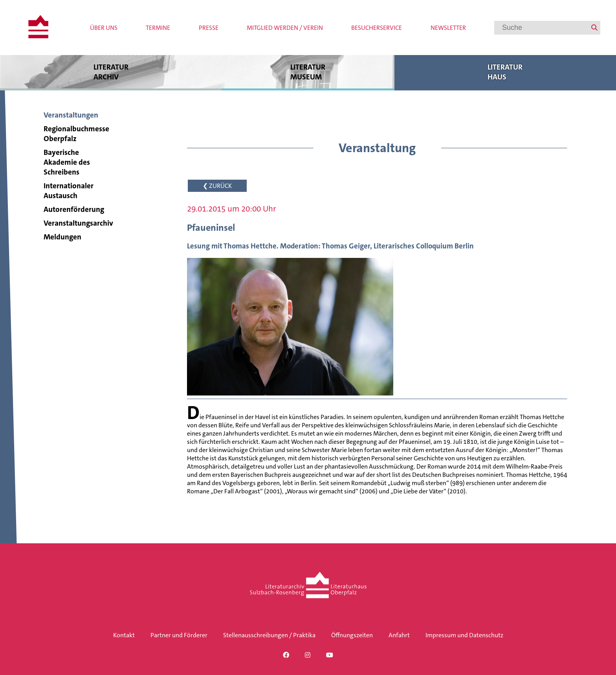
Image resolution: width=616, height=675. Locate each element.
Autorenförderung (74, 209)
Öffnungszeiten (352, 635)
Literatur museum (308, 72)
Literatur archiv (111, 72)
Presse (209, 28)
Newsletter (448, 28)
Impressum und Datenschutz (464, 635)
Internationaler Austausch (69, 191)
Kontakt (124, 635)
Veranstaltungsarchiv (78, 223)
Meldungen (62, 237)
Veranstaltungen (71, 115)
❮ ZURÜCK (217, 186)
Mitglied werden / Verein (285, 28)
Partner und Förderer (179, 635)
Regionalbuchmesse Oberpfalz (76, 134)
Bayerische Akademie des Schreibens (67, 162)
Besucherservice (377, 28)
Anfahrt (399, 635)
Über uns (104, 28)
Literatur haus (505, 72)
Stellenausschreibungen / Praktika (269, 635)
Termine (158, 28)
